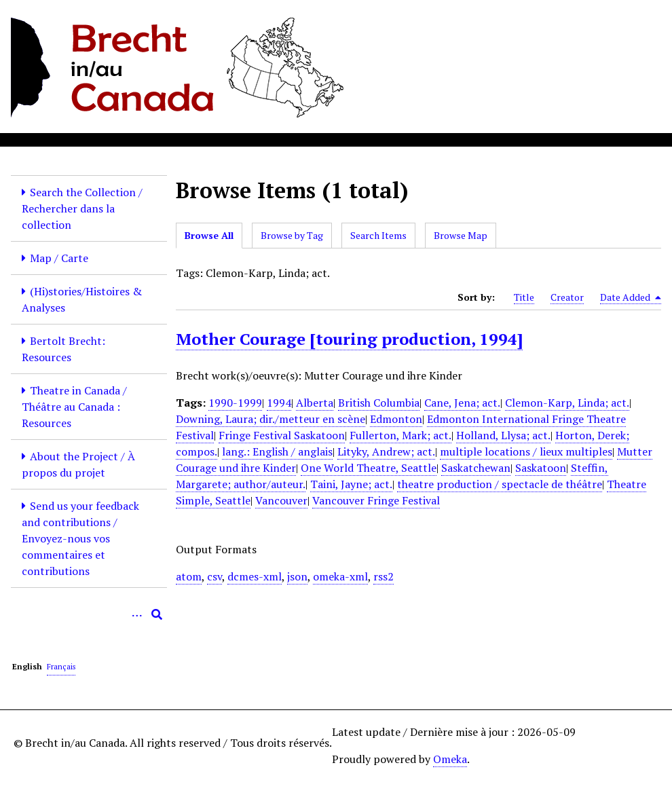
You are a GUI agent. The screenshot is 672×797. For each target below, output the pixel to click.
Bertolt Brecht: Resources (63, 349)
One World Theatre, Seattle (369, 468)
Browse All (209, 235)
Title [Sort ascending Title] (524, 297)
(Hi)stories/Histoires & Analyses (82, 299)
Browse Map (461, 235)
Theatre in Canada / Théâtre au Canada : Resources (74, 407)
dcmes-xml (255, 576)
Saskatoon (541, 468)
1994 (279, 403)
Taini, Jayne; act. (351, 484)
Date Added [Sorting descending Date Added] (631, 297)
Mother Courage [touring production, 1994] (349, 339)
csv (214, 576)
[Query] (89, 614)
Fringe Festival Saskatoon (282, 435)
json (297, 576)
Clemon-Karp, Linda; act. (567, 403)
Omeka (450, 759)
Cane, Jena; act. (462, 403)
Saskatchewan (476, 468)
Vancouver (281, 500)
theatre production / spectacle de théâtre (500, 484)
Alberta (315, 403)
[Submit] (157, 614)
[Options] (136, 614)
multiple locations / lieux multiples (526, 451)
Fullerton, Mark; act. (400, 435)
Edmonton (396, 419)
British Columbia (379, 403)
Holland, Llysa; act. (503, 435)
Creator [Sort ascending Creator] (567, 297)
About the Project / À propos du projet (78, 464)
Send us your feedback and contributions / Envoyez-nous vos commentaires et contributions (80, 538)
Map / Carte (59, 258)
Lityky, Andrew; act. (386, 451)
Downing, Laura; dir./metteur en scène (270, 419)
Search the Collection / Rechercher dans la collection (82, 208)
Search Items (378, 235)
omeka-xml (340, 576)
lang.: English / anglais (277, 451)
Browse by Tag (292, 235)
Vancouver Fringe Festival (376, 500)
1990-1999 (235, 403)
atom (189, 576)
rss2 (384, 576)
